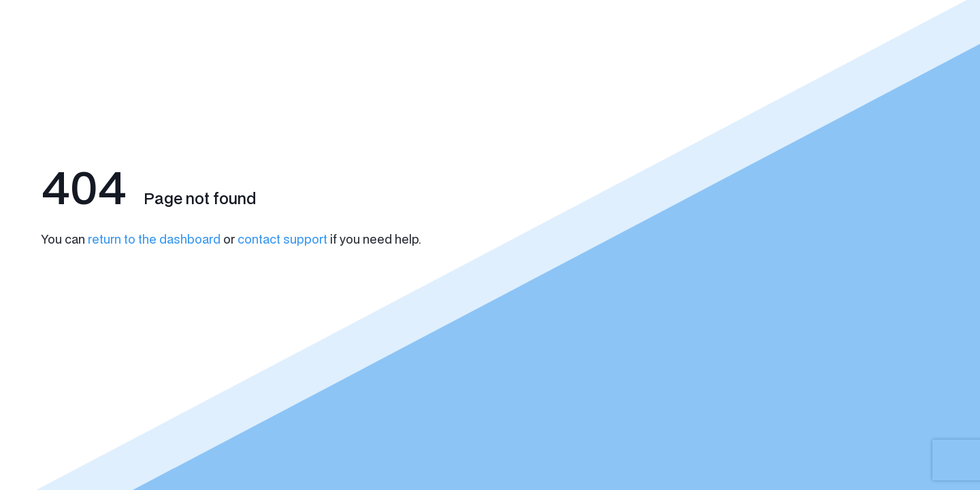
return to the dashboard (154, 239)
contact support (282, 239)
